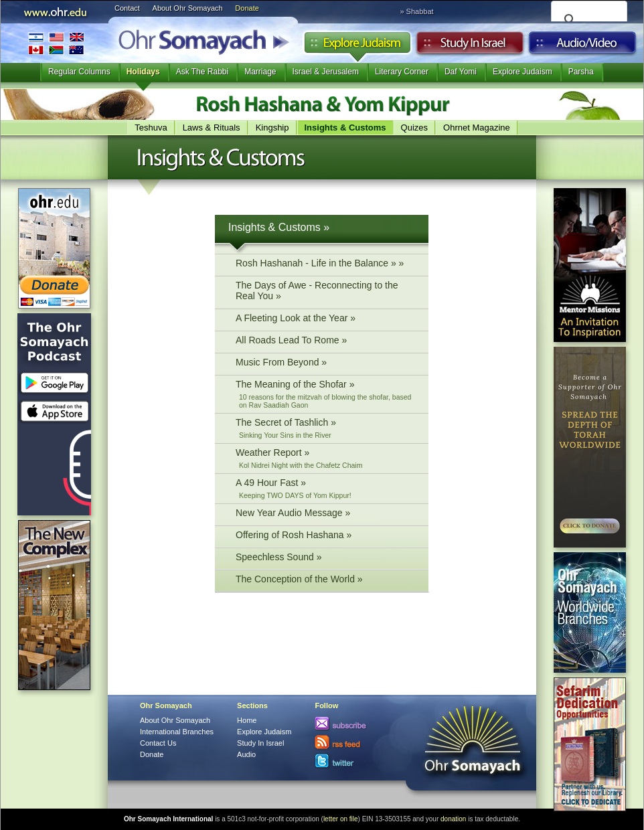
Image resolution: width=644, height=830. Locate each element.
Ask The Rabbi (203, 72)
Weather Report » (325, 458)
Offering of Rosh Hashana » (325, 536)
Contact (127, 8)
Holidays (143, 72)
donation (453, 819)
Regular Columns (79, 72)
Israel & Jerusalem (326, 72)
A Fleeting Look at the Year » (325, 320)
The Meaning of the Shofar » (325, 394)
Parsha (581, 72)
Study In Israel (260, 743)
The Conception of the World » (325, 581)
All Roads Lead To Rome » (325, 342)
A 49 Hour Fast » (325, 488)
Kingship (272, 128)
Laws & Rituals (212, 128)
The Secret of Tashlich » (325, 428)
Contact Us (158, 743)
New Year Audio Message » (325, 514)
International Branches (56, 43)
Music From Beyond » (325, 364)
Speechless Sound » (325, 559)
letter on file (341, 819)
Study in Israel (470, 46)
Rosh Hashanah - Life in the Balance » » (325, 265)
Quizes (414, 128)
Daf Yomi (461, 72)
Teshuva (151, 128)
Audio (583, 46)
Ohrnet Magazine (477, 128)
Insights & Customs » (279, 227)
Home (247, 720)
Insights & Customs (345, 128)
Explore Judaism (357, 46)
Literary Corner (402, 72)
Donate (247, 8)
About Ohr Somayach (188, 8)
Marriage (260, 72)
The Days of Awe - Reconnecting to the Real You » (325, 292)
